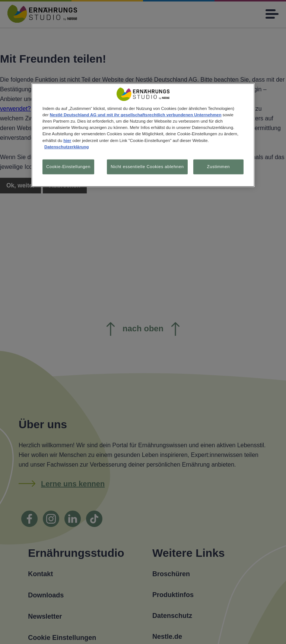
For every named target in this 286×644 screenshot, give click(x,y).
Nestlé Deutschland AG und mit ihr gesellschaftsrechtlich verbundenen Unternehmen (136, 115)
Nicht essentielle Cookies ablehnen (147, 166)
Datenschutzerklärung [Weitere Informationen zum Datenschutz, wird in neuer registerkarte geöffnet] (66, 146)
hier (67, 140)
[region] (143, 135)
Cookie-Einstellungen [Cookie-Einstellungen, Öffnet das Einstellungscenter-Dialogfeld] (68, 166)
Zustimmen (218, 166)
